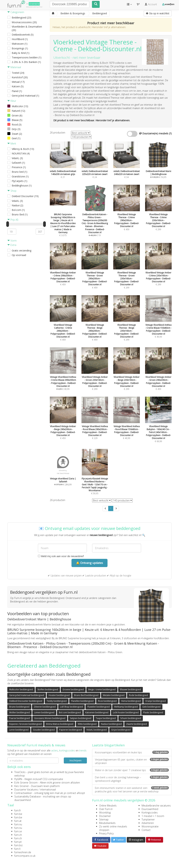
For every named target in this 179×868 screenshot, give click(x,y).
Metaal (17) (18, 82)
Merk (12, 144)
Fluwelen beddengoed (99, 707)
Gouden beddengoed (44, 730)
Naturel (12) (18, 111)
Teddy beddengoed (57, 701)
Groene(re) (34, 4)
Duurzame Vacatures (26, 789)
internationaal (48, 789)
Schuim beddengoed (131, 718)
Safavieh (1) (18, 163)
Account (151, 4)
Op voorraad (19, 255)
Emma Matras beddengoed (60, 724)
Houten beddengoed (59, 695)
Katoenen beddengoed (97, 712)
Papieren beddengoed (71, 730)
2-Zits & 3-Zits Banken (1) (26, 62)
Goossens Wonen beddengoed (50, 718)
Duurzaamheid (150, 809)
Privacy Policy (106, 833)
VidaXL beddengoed (96, 730)
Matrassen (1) (20, 44)
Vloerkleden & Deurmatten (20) (27, 28)
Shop (12, 191)
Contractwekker (23, 793)
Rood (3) (17, 125)
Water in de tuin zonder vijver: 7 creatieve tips (132, 770)
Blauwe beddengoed (130, 689)
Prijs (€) (13, 220)
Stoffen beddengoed (48, 689)
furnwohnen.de (23, 852)
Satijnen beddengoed (81, 718)
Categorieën (16, 12)
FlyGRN (18, 779)
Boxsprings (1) (20, 48)
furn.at (18, 821)
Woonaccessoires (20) (24, 22)
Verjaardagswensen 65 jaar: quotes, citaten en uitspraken (132, 761)
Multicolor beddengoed (21, 689)
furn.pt (18, 842)
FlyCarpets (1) (19, 181)
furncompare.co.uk (25, 856)
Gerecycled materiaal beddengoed (27, 695)
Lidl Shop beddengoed (71, 707)
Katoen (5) (18, 86)
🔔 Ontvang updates (89, 563)
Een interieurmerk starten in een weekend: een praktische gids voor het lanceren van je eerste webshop (132, 790)
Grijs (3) (16, 129)
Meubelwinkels (107, 823)
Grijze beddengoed (121, 730)
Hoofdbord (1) (20, 39)
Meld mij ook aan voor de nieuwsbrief (61, 556)
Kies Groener (22, 786)
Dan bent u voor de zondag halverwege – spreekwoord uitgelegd (132, 779)
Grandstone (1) (20, 176)
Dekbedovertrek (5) (23, 35)
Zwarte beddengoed (137, 724)
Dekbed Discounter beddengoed (26, 701)
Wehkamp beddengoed (126, 707)
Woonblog (105, 812)
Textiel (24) (18, 73)
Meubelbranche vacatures (156, 806)
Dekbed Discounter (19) (25, 196)
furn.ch (18, 835)
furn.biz (18, 845)
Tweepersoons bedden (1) (27, 57)
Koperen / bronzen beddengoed (25, 724)
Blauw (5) (17, 120)
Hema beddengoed (131, 701)
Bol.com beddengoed (70, 712)
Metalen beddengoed (114, 695)
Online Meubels (108, 806)
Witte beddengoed (87, 724)
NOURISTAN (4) (21, 153)
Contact (146, 830)
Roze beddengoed (107, 701)
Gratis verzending (22, 251)
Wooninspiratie (150, 826)
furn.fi (17, 849)
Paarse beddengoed (19, 718)
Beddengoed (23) (22, 18)
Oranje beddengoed (155, 701)
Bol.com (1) (18, 210)
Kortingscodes (150, 812)
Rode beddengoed (138, 695)
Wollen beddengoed (19, 712)
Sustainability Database (28, 796)
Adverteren (148, 823)
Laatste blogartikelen (108, 745)
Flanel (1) (17, 91)
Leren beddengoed (19, 730)
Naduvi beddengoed (111, 724)
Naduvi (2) (17, 205)
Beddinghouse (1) (22, 186)
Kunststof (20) (20, 77)
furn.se (18, 831)
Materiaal (14, 67)
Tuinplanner (148, 819)
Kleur (12, 101)
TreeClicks (20, 772)
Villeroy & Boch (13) (23, 149)
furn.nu (18, 824)
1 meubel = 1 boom (153, 816)
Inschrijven (75, 760)
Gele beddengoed (151, 707)
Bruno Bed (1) (20, 214)
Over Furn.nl (106, 809)
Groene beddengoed (73, 689)
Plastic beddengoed (153, 712)
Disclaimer (105, 816)
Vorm (12, 241)
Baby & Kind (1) (21, 53)
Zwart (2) (17, 134)
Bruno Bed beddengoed (86, 695)
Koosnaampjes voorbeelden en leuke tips (132, 752)
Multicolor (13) (20, 106)
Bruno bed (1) (19, 172)
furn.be (18, 814)
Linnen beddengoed (44, 712)
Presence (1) (19, 167)
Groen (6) (17, 115)
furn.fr (18, 810)
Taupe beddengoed (106, 718)
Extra (12, 245)
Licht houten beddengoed (126, 712)
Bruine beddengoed (19, 707)
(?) (170, 133)
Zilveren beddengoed (45, 707)
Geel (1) (16, 138)
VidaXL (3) (17, 158)
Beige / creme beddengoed (102, 689)
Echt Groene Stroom (26, 783)
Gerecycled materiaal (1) (25, 96)
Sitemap (104, 819)
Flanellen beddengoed (82, 701)
